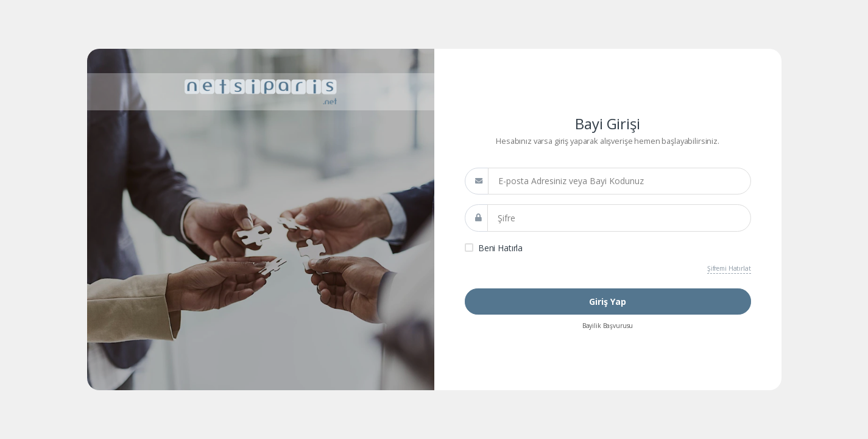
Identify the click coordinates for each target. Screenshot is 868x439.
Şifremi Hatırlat (729, 268)
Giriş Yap (608, 302)
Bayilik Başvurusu (608, 326)
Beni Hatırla (500, 248)
